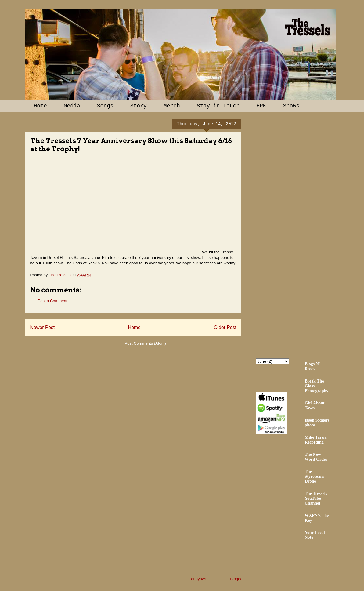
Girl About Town (315, 406)
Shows (291, 106)
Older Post (225, 327)
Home (40, 106)
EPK (261, 106)
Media (72, 106)
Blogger (237, 579)
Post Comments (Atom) (145, 343)
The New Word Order (316, 457)
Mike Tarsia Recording (316, 440)
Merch (172, 106)
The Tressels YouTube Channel (316, 498)
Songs (105, 106)
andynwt (198, 579)
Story (139, 106)
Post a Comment (53, 301)
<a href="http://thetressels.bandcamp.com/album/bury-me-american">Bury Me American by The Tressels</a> (309, 234)
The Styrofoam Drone (314, 476)
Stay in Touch (218, 106)
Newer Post (43, 327)
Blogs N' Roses (312, 366)
